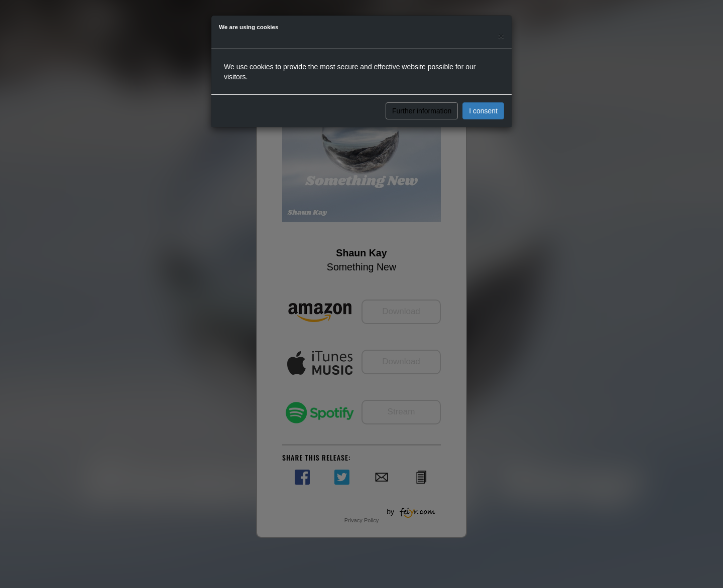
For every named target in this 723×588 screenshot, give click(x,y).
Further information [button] (422, 111)
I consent (483, 111)
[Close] (501, 36)
